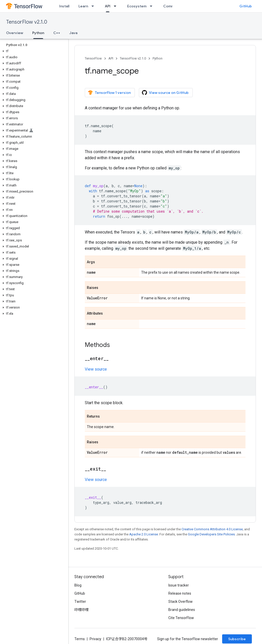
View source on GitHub (165, 93)
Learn (83, 6)
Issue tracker (179, 585)
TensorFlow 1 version (109, 93)
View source (96, 369)
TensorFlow (93, 58)
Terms (80, 639)
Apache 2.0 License (144, 534)
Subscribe (237, 639)
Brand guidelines (182, 610)
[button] (33, 51)
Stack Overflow (181, 602)
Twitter (80, 602)
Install (64, 6)
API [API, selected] (108, 6)
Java (73, 33)
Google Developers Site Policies (211, 534)
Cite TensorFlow (181, 618)
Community (173, 6)
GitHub (246, 6)
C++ (57, 33)
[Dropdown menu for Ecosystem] (153, 6)
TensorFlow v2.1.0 (27, 22)
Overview (15, 33)
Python (158, 58)
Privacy (95, 639)
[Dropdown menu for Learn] (94, 6)
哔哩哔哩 (81, 610)
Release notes (180, 593)
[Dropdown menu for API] (117, 6)
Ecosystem (137, 6)
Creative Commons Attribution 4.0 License (212, 529)
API (111, 58)
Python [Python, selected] (38, 33)
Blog (78, 585)
